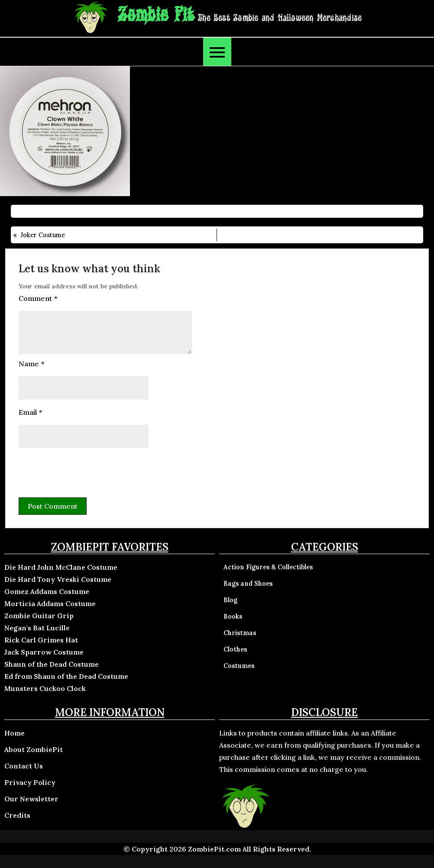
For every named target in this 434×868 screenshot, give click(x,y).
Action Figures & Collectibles (268, 567)
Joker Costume (43, 235)
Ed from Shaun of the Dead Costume (66, 676)
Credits (17, 815)
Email (30, 412)
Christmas (240, 633)
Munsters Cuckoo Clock (45, 688)
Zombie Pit (156, 15)
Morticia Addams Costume (50, 603)
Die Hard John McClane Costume (61, 567)
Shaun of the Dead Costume (52, 664)
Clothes (235, 649)
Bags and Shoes (248, 584)
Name (31, 364)
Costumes (239, 666)
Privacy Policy (30, 782)
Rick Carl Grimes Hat (41, 640)
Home (15, 733)
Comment (38, 298)
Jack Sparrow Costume (44, 652)
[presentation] (84, 471)
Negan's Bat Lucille (37, 628)
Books (233, 616)
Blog (230, 600)
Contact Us (24, 766)
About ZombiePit (34, 749)
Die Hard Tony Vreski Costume (58, 579)
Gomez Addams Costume (47, 591)
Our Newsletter (31, 799)
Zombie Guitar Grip (39, 616)
